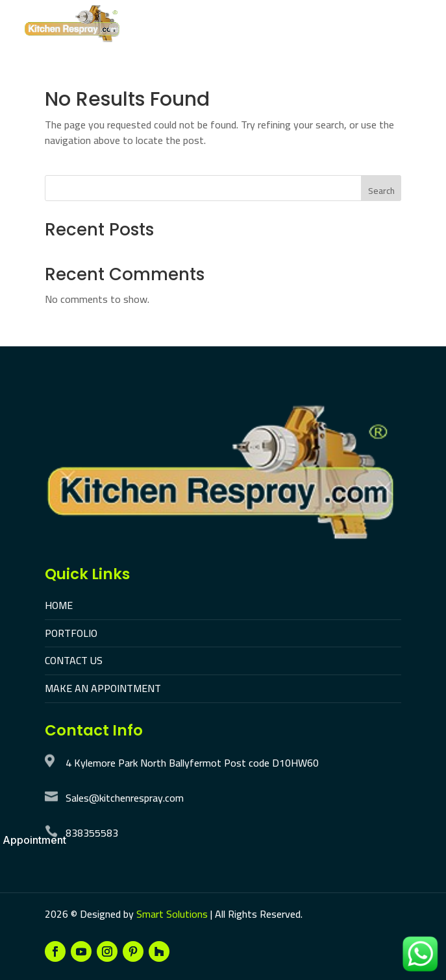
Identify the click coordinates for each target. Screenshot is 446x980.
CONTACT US (74, 660)
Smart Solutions (172, 914)
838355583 (92, 833)
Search (381, 191)
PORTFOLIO (71, 633)
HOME (59, 605)
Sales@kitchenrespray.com (125, 798)
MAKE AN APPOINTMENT (103, 688)
